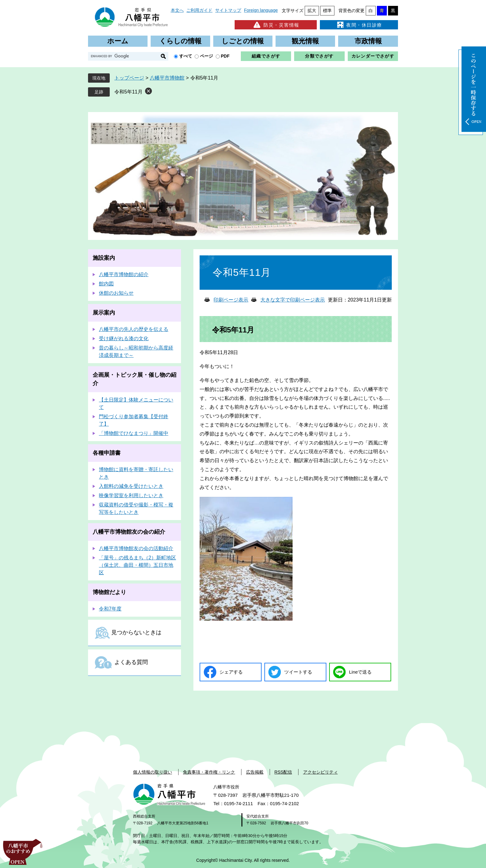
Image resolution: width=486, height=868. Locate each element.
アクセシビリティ (320, 772)
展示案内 (104, 313)
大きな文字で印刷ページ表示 (293, 300)
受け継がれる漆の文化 (124, 339)
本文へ (177, 10)
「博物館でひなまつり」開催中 (134, 433)
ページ (206, 56)
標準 (327, 11)
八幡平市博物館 (167, 78)
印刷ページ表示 (231, 300)
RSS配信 (283, 772)
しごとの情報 (243, 41)
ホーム (118, 41)
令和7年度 (110, 609)
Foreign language (261, 10)
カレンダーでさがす (373, 56)
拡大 (312, 11)
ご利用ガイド (199, 10)
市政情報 (368, 41)
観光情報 (305, 41)
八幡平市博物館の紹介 (124, 274)
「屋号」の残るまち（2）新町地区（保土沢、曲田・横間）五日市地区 (137, 565)
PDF (225, 56)
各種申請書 (107, 453)
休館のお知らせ (116, 293)
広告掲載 (255, 772)
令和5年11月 (128, 92)
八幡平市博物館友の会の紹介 (129, 532)
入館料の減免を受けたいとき (131, 486)
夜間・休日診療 (359, 25)
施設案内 (104, 258)
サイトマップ (228, 10)
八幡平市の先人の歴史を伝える (134, 329)
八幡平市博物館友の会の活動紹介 (136, 548)
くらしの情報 (180, 41)
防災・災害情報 (276, 25)
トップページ (129, 78)
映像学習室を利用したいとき (131, 495)
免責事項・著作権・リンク (209, 772)
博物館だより (109, 592)
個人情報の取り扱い (152, 772)
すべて (186, 56)
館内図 (106, 284)
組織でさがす (266, 56)
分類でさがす (319, 56)
